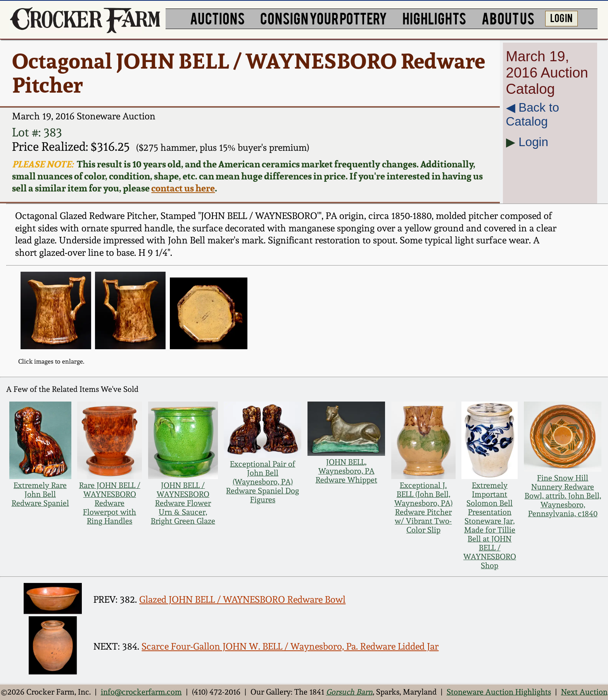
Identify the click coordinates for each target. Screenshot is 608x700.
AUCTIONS (217, 18)
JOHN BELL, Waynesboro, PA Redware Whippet (346, 471)
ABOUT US (508, 18)
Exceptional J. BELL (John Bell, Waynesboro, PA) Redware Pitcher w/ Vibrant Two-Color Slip (423, 508)
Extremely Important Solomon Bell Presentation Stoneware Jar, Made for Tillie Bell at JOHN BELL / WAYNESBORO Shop (490, 526)
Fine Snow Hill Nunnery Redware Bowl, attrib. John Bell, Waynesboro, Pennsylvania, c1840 (563, 496)
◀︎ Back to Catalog (533, 115)
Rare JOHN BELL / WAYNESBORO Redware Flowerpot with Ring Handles (110, 503)
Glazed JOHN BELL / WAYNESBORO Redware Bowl (242, 600)
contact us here (183, 188)
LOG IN (561, 17)
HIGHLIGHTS (434, 18)
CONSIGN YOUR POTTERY (324, 18)
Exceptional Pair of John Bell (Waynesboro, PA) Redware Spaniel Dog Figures (263, 482)
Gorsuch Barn (349, 692)
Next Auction (584, 692)
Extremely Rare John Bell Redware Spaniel (40, 494)
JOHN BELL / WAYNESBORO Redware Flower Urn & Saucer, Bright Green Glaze (183, 503)
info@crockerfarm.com (141, 692)
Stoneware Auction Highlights (499, 692)
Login (533, 142)
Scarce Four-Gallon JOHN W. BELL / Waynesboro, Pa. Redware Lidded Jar (290, 647)
